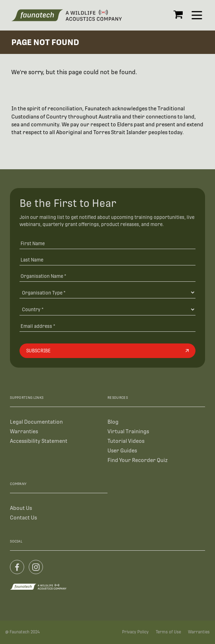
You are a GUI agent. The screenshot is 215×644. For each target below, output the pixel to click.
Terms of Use (168, 632)
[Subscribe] (108, 351)
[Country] (108, 309)
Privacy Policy (135, 632)
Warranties (24, 431)
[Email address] (108, 326)
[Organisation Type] (108, 292)
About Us (21, 508)
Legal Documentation (36, 422)
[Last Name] (108, 260)
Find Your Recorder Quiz (138, 460)
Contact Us (23, 518)
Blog (113, 422)
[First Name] (108, 243)
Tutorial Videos (126, 441)
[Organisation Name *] (108, 276)
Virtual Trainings (128, 431)
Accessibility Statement (39, 441)
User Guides (122, 450)
